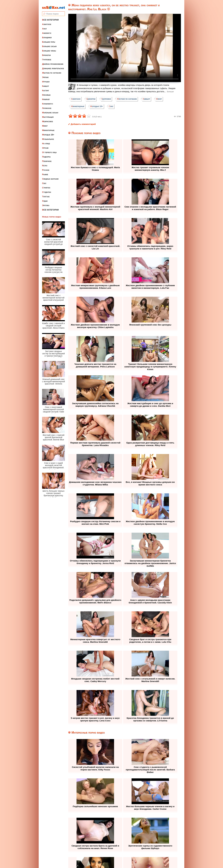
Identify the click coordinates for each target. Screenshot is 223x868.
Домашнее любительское (53, 66)
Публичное (47, 159)
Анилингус (47, 31)
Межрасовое (48, 119)
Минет (45, 124)
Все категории (50, 18)
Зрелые (45, 75)
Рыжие (45, 172)
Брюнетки (46, 53)
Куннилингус (48, 102)
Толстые (46, 195)
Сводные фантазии (50, 177)
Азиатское (47, 22)
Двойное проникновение (53, 62)
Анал (44, 27)
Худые (45, 199)
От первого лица (49, 150)
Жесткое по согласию (52, 71)
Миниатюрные (48, 128)
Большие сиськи (49, 44)
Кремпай (46, 97)
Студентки (47, 190)
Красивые (46, 93)
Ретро (45, 164)
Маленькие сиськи (50, 111)
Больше (170, 92)
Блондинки (47, 35)
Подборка (46, 155)
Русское (46, 168)
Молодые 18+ (48, 133)
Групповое (47, 58)
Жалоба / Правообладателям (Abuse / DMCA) (104, 849)
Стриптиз (46, 186)
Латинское (47, 106)
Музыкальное (48, 137)
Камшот (46, 84)
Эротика (46, 203)
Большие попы (49, 40)
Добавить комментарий (83, 124)
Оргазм (45, 146)
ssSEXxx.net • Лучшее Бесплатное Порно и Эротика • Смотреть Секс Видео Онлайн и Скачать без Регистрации (114, 859)
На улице (46, 142)
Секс (44, 181)
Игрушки (46, 80)
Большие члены (49, 49)
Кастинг (46, 88)
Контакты (137, 849)
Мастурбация (48, 115)
